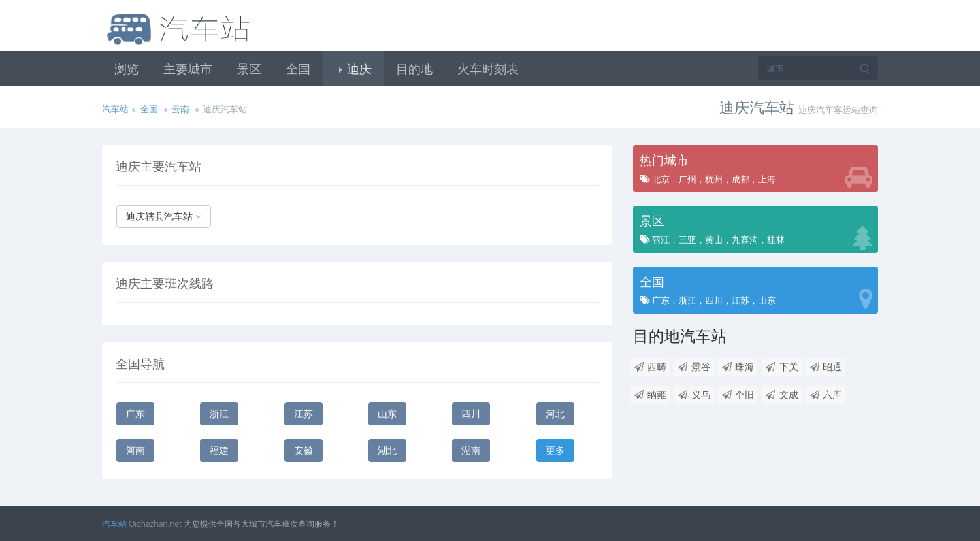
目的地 (414, 69)
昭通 (825, 366)
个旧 (737, 394)
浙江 (219, 413)
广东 (135, 413)
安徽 (304, 450)
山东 (387, 413)
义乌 (694, 394)
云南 (180, 109)
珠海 (737, 366)
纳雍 (650, 394)
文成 (782, 394)
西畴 (650, 366)
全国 (298, 69)
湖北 (387, 450)
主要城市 (188, 69)
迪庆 (353, 69)
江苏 (304, 413)
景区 (249, 69)
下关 (782, 366)
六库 (825, 394)
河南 (135, 450)
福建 (219, 450)
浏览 (127, 69)
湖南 (471, 450)
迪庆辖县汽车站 (164, 216)
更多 (555, 450)
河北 (555, 413)
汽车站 (115, 109)
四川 (471, 413)
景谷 (694, 366)
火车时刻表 (488, 69)
